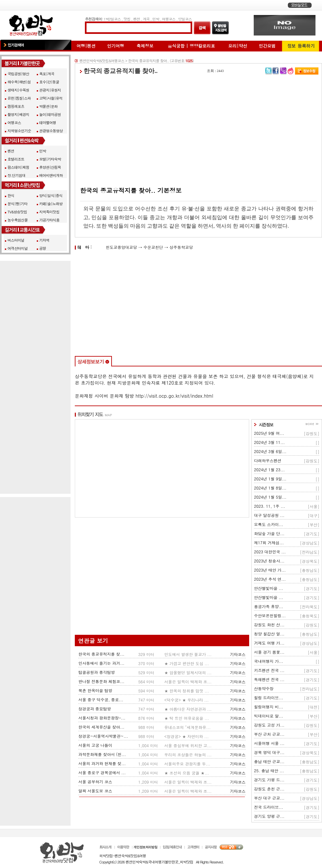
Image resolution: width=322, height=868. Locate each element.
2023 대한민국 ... (270, 552)
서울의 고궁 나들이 (95, 745)
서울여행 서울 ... (269, 743)
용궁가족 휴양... (269, 606)
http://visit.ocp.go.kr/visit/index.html (174, 396)
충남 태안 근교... (269, 761)
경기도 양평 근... (269, 816)
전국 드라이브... (269, 807)
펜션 (136, 19)
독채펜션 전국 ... (269, 679)
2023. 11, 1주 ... (270, 506)
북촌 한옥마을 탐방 (95, 690)
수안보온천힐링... (270, 615)
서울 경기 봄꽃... (269, 652)
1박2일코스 (112, 19)
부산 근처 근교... (269, 734)
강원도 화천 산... (269, 625)
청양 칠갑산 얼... (269, 634)
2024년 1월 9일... (270, 479)
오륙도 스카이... (269, 524)
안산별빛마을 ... (269, 588)
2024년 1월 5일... (270, 497)
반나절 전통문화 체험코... (101, 681)
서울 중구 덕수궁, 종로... (101, 699)
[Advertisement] (198, 131)
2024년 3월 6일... (270, 451)
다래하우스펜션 (268, 460)
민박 (156, 19)
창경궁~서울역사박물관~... (103, 736)
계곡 (146, 19)
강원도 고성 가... (269, 725)
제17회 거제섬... (269, 542)
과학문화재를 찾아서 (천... (102, 754)
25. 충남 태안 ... (269, 770)
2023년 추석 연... (270, 579)
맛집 (127, 19)
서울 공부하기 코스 (95, 782)
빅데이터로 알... (269, 716)
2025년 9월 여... (269, 433)
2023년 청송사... (269, 561)
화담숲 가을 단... (269, 533)
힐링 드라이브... (269, 697)
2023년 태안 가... (270, 570)
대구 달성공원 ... (269, 515)
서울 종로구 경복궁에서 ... (102, 772)
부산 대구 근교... (269, 798)
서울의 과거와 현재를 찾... (102, 763)
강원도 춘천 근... (269, 789)
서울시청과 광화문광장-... (102, 718)
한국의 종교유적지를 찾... (101, 654)
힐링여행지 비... (269, 707)
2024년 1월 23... (269, 470)
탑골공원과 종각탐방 (97, 672)
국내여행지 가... (269, 661)
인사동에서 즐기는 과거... (101, 663)
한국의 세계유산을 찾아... (101, 727)
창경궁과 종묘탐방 (95, 709)
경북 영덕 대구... (269, 752)
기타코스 (238, 654)
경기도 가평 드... (269, 780)
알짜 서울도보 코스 (95, 791)
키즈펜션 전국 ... (269, 670)
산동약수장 (264, 688)
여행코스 (169, 19)
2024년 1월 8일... (270, 488)
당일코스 (185, 19)
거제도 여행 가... (269, 643)
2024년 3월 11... (269, 442)
